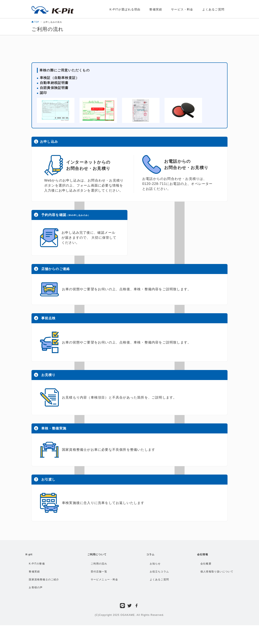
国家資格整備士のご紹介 (44, 580)
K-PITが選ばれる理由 (125, 9)
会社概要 (206, 564)
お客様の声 (36, 587)
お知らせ (155, 564)
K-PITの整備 (37, 564)
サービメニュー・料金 (104, 580)
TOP (35, 22)
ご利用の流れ (99, 564)
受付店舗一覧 (99, 572)
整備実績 (156, 9)
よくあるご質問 (213, 9)
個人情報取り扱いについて (217, 572)
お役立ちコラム (159, 572)
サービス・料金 (182, 9)
